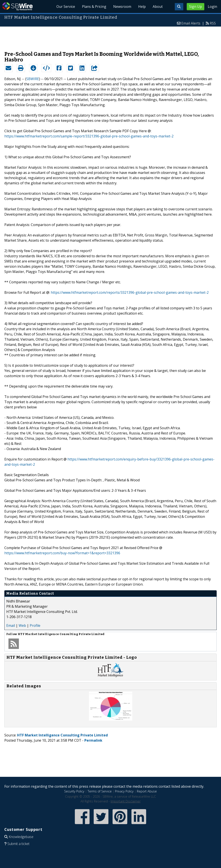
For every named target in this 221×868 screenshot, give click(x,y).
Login (212, 7)
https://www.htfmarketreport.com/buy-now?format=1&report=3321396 (62, 553)
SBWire (17, 6)
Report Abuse (147, 791)
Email (11, 625)
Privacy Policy (124, 791)
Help (142, 7)
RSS (213, 23)
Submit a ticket (18, 844)
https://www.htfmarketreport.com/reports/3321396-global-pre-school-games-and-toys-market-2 (130, 292)
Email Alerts (191, 23)
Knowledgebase (21, 837)
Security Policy (74, 791)
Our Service (66, 7)
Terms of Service (100, 791)
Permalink (93, 740)
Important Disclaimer (126, 801)
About (158, 7)
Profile (35, 625)
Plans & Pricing (94, 7)
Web (22, 625)
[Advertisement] (111, 37)
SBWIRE (33, 79)
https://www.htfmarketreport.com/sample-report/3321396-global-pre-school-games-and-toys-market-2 (89, 136)
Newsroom (122, 7)
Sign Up (196, 7)
